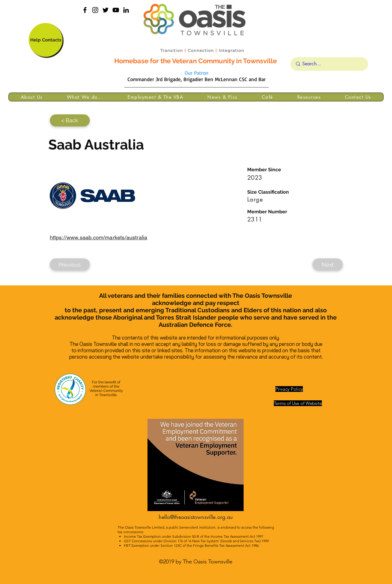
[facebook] (85, 10)
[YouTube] (116, 10)
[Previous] (70, 264)
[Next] (328, 264)
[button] (32, 97)
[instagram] (95, 10)
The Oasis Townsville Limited (141, 527)
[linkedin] (126, 10)
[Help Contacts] (46, 40)
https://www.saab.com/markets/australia (99, 237)
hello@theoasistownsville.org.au (196, 517)
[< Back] (70, 120)
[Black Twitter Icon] (105, 10)
